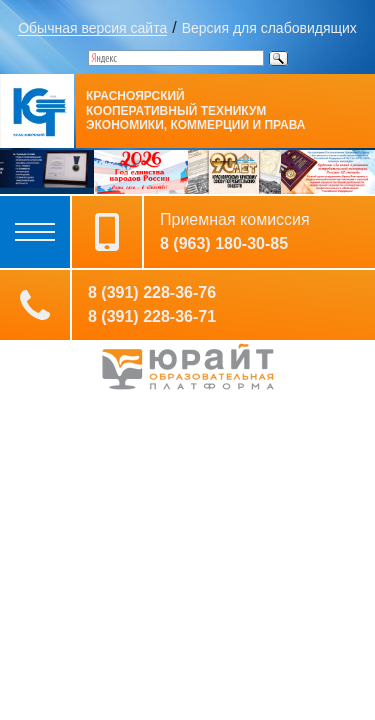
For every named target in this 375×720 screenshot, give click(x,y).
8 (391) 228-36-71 (152, 317)
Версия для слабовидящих (269, 28)
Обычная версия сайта (92, 28)
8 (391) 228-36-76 (152, 293)
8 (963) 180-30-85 (224, 244)
